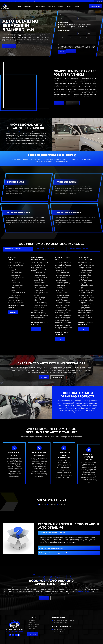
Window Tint (61, 6)
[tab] (18, 234)
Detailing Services (28, 6)
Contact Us (77, 6)
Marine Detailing (86, 25)
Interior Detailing (64, 25)
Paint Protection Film (40, 6)
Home (20, 6)
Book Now (13, 297)
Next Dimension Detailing (15, 117)
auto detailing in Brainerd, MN (84, 576)
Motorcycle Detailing (65, 26)
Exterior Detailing (75, 25)
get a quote (60, 324)
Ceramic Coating (51, 6)
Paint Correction (77, 28)
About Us (69, 6)
